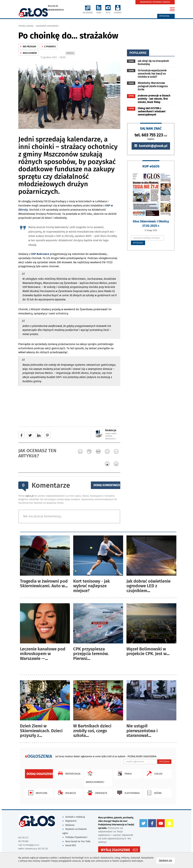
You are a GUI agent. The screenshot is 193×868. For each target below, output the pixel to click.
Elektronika (128, 793)
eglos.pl (53, 6)
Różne (153, 793)
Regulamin (71, 821)
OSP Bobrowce (40, 254)
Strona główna (26, 26)
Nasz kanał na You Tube (78, 841)
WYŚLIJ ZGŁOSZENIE (115, 850)
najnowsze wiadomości (48, 26)
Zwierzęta (96, 793)
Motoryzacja (68, 773)
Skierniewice (56, 10)
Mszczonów (29, 53)
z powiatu (49, 47)
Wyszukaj (166, 16)
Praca (124, 773)
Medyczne (37, 793)
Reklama (70, 825)
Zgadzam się (167, 860)
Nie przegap (28, 47)
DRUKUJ (71, 53)
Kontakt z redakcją (75, 817)
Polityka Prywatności (76, 837)
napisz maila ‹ (111, 434)
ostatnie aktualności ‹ (111, 437)
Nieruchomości (95, 776)
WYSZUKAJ (138, 243)
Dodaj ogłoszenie (40, 774)
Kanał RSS (71, 845)
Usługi (154, 773)
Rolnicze (66, 793)
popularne (138, 53)
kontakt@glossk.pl (151, 146)
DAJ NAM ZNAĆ (151, 128)
